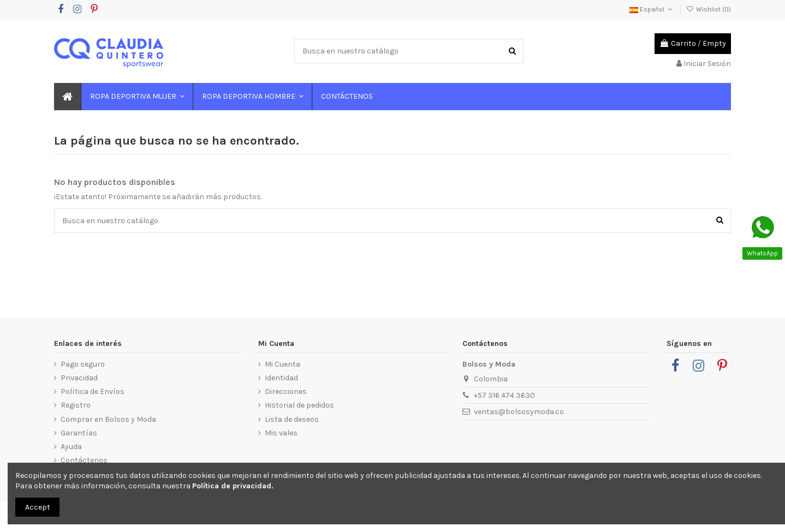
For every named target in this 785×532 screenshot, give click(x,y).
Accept (38, 507)
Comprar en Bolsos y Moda (108, 419)
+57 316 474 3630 (504, 395)
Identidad (281, 378)
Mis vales (281, 433)
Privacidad (79, 378)
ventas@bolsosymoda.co (519, 412)
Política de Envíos (93, 391)
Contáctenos (84, 460)
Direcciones (286, 391)
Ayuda (71, 447)
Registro (76, 405)
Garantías (79, 433)
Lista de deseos (292, 419)
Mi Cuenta (283, 364)
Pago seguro (83, 364)
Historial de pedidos (299, 405)
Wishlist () (709, 9)
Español (652, 9)
